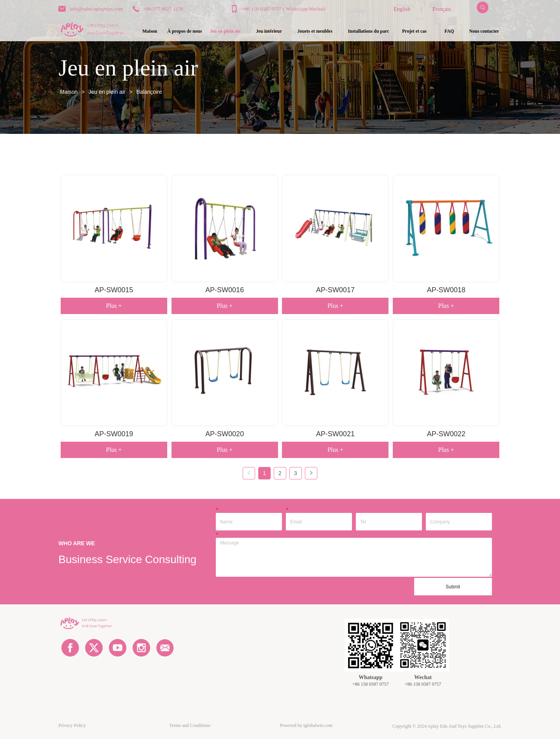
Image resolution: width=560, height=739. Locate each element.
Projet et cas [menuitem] (414, 31)
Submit (453, 587)
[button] (225, 31)
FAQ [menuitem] (449, 31)
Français (442, 9)
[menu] (317, 32)
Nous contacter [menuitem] (484, 31)
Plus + (114, 306)
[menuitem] (225, 32)
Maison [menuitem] (150, 31)
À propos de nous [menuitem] (185, 31)
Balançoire (149, 92)
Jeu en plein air (107, 92)
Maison (69, 92)
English (402, 9)
